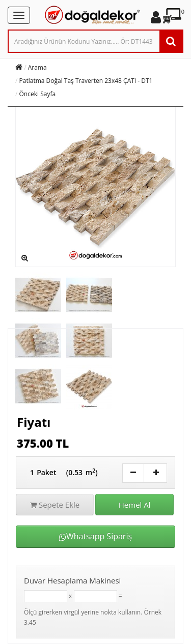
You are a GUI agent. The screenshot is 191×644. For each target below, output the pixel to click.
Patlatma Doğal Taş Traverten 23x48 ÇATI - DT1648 (91, 81)
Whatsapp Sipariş (95, 536)
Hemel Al (135, 505)
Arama (37, 67)
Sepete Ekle (55, 505)
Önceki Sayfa (38, 94)
